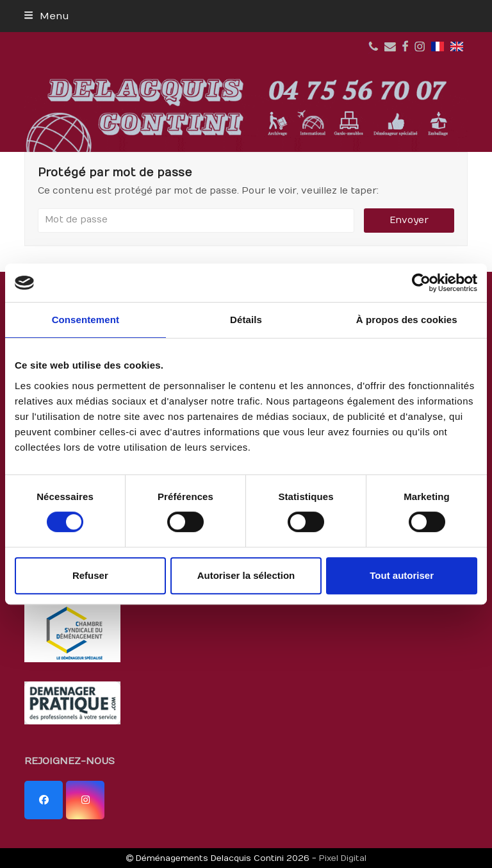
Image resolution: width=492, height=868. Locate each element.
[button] (46, 16)
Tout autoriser (402, 575)
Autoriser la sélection (246, 575)
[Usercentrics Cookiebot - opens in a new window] (421, 283)
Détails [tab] (246, 320)
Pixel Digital (343, 858)
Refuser (90, 575)
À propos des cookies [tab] (407, 320)
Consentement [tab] (86, 320)
